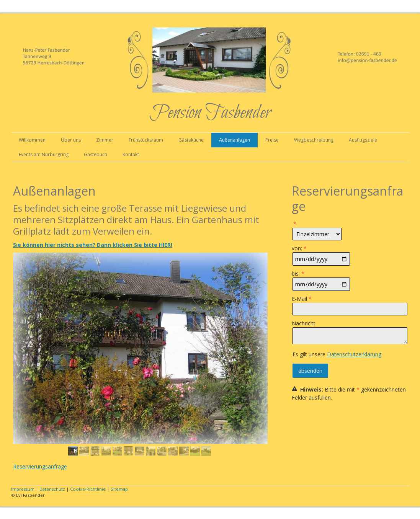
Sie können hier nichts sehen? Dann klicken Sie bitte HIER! (93, 245)
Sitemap (119, 489)
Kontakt (131, 154)
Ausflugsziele (363, 140)
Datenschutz (52, 489)
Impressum (23, 489)
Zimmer (105, 140)
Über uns (71, 140)
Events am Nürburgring (44, 154)
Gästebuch (96, 154)
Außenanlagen (235, 140)
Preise (272, 140)
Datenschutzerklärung (354, 354)
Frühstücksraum (146, 140)
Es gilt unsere (337, 354)
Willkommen (32, 140)
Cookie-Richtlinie (88, 489)
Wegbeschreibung (314, 140)
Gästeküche (191, 140)
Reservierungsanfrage (40, 466)
